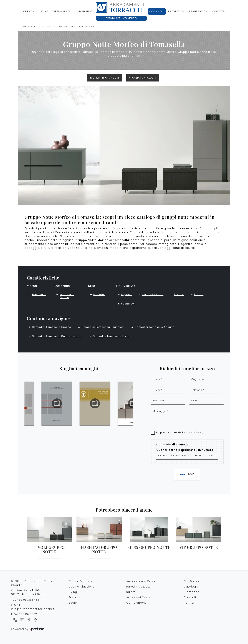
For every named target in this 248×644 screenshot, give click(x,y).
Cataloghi (191, 587)
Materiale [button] (62, 286)
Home (24, 27)
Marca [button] (32, 286)
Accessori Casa (138, 597)
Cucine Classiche (82, 587)
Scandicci (128, 304)
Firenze (179, 294)
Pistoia (199, 294)
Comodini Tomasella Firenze (51, 327)
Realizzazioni (199, 11)
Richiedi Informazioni (105, 78)
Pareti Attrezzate (139, 587)
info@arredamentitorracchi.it (33, 609)
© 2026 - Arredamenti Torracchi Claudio (35, 583)
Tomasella (39, 294)
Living (73, 592)
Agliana (126, 294)
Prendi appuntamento (121, 18)
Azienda (29, 11)
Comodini (62, 27)
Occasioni (157, 11)
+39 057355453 (28, 600)
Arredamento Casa (42, 27)
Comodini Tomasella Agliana (155, 327)
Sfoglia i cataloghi (143, 78)
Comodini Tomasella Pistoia (112, 336)
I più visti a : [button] (125, 286)
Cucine (43, 11)
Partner (189, 603)
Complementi (84, 11)
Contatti (219, 11)
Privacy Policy (194, 432)
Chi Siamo (191, 581)
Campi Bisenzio (153, 294)
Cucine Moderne (81, 581)
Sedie (73, 603)
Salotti (131, 592)
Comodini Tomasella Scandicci (103, 327)
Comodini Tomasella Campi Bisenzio (57, 336)
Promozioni (177, 11)
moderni (99, 294)
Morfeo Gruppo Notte (84, 27)
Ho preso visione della (180, 432)
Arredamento (61, 11)
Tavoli (73, 597)
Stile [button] (92, 286)
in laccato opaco (67, 296)
